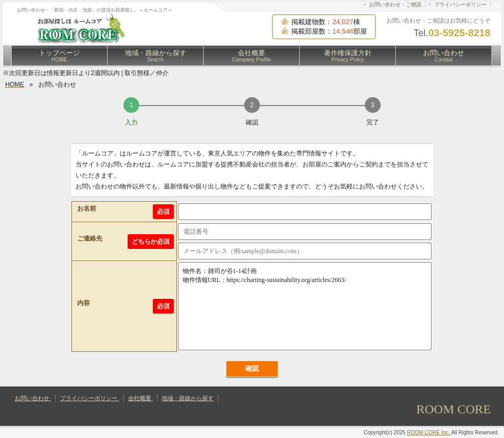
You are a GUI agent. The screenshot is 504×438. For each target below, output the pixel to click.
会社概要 (251, 56)
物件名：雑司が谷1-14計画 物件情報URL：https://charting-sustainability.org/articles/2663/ (305, 306)
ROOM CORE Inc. (429, 432)
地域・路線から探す (156, 56)
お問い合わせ (444, 56)
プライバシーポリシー (460, 4)
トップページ (59, 56)
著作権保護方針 (348, 56)
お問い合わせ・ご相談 (395, 4)
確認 (252, 368)
